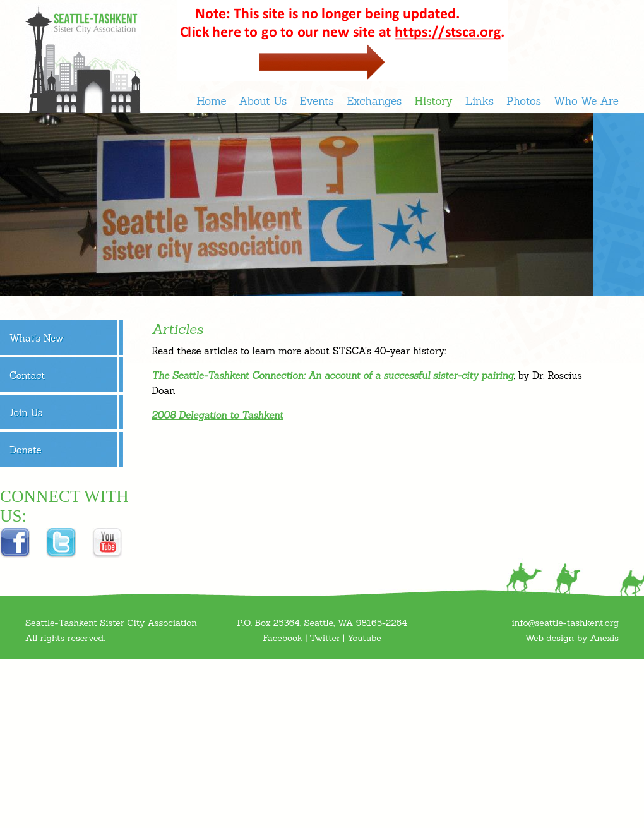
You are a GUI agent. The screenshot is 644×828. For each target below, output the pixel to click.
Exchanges (374, 101)
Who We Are (586, 101)
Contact (27, 375)
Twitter (325, 638)
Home (212, 101)
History (433, 101)
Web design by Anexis (572, 638)
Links (480, 101)
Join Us (26, 413)
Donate (26, 450)
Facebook (283, 638)
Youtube (364, 638)
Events (316, 101)
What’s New (36, 338)
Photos (524, 101)
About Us (263, 101)
